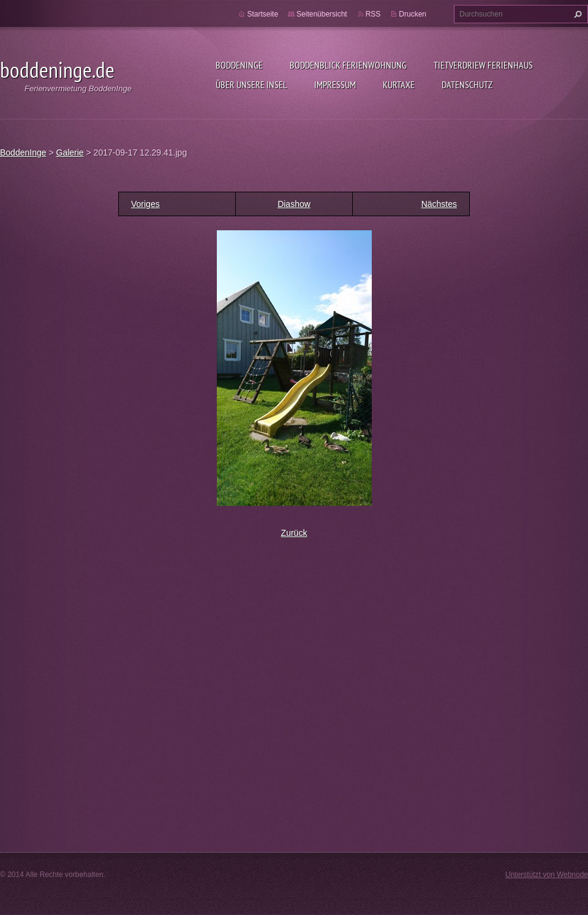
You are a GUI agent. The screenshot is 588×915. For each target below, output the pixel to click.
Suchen (576, 14)
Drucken (413, 14)
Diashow (294, 204)
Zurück (294, 533)
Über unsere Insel (251, 85)
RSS (373, 14)
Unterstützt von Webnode (547, 875)
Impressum (335, 85)
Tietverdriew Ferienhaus (483, 65)
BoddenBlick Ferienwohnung (348, 65)
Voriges (145, 204)
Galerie (70, 152)
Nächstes (439, 204)
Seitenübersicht (322, 14)
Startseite (262, 14)
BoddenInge (239, 65)
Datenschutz (467, 85)
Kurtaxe (399, 85)
